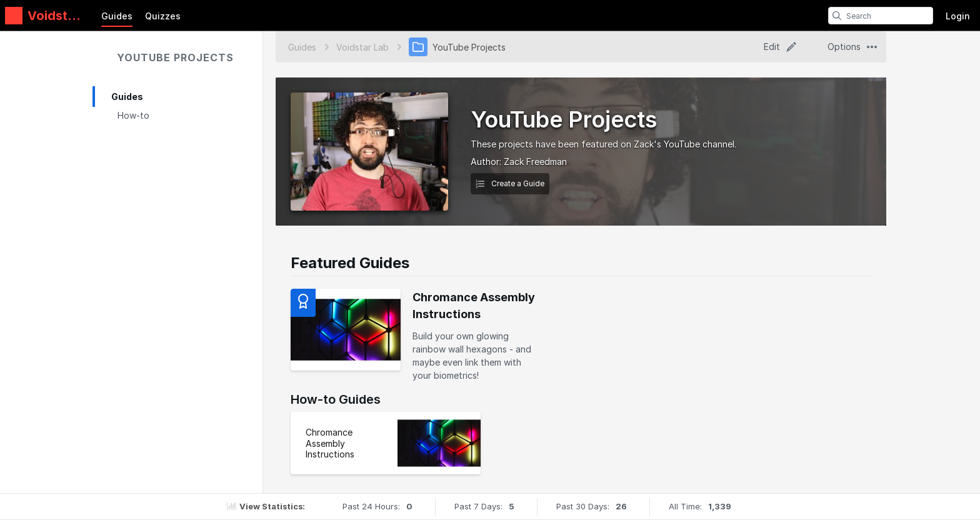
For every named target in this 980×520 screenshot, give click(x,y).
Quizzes (163, 16)
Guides (117, 16)
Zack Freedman (535, 162)
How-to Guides (336, 399)
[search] (837, 16)
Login (958, 16)
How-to (133, 115)
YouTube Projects (175, 57)
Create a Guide (510, 183)
